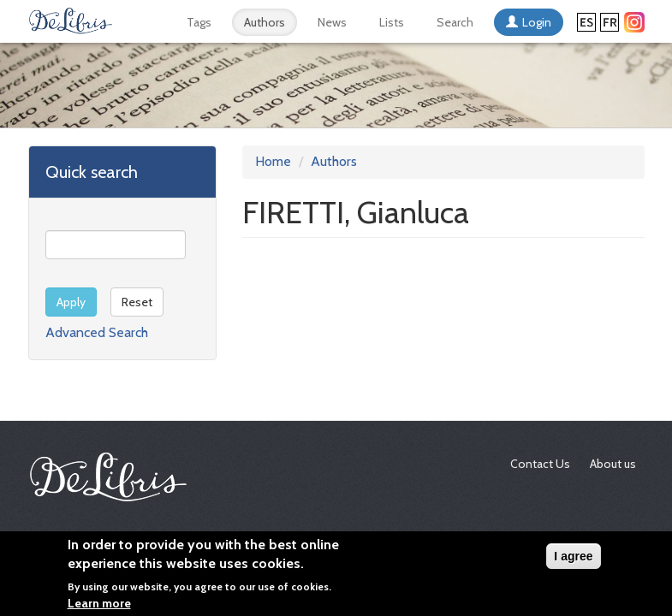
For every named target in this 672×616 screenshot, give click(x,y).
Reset (137, 302)
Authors (265, 22)
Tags (199, 22)
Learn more (99, 607)
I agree (573, 560)
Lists (392, 22)
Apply (71, 302)
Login (537, 22)
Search (455, 22)
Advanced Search (97, 332)
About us (613, 464)
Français (610, 22)
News (332, 22)
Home (273, 161)
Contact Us (540, 464)
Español (586, 22)
